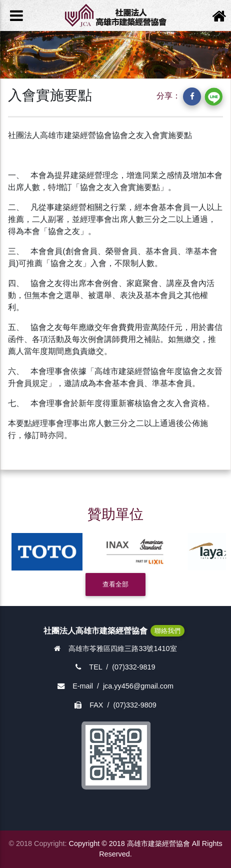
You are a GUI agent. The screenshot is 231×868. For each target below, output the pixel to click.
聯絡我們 (167, 631)
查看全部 (115, 584)
